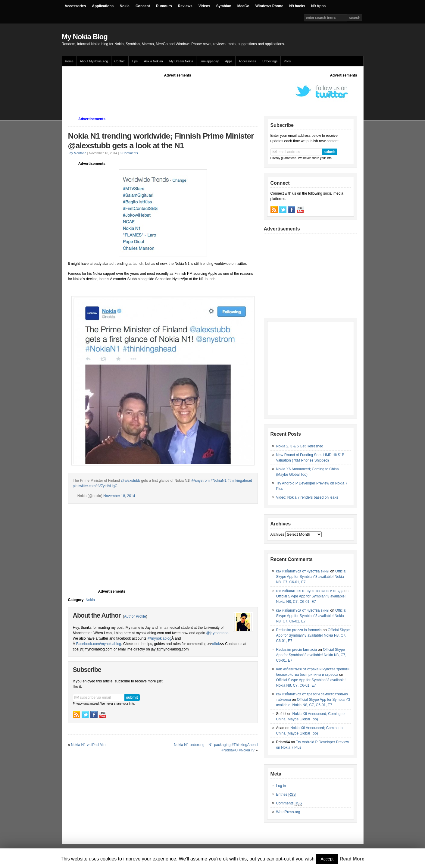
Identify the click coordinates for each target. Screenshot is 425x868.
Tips (135, 61)
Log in (281, 786)
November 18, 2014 (119, 496)
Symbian (224, 6)
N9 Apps (318, 6)
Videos (204, 6)
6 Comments (129, 153)
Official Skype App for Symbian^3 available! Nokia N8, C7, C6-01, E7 (311, 577)
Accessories (75, 6)
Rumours (164, 6)
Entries (286, 795)
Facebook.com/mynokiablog (99, 644)
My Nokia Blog (85, 37)
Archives (277, 534)
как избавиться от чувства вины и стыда (310, 591)
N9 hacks (297, 6)
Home (69, 61)
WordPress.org (288, 812)
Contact (120, 61)
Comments (289, 803)
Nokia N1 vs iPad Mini (89, 745)
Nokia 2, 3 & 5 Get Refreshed (300, 446)
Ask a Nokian (153, 61)
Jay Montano (77, 153)
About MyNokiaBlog (94, 61)
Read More (352, 859)
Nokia (125, 6)
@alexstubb (131, 481)
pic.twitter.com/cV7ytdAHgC (95, 486)
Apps (229, 61)
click (216, 644)
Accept (327, 859)
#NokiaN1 (219, 481)
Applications (103, 6)
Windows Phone (269, 6)
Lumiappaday (209, 61)
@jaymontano (217, 633)
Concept (143, 6)
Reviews (185, 6)
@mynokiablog (159, 638)
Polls (287, 61)
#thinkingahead (240, 481)
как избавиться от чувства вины (303, 571)
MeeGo (243, 6)
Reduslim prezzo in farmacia (299, 630)
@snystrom (200, 481)
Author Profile (135, 616)
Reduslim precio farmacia (297, 650)
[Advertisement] (178, 92)
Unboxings (270, 61)
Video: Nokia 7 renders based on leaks (307, 497)
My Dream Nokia (181, 61)
